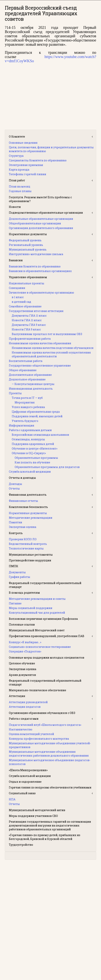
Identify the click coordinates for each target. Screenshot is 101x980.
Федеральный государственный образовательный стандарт (45, 585)
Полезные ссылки (22, 624)
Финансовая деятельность (28, 495)
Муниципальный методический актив (37, 810)
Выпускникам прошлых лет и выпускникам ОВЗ (47, 334)
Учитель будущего (25, 421)
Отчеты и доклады (22, 478)
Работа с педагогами (24, 719)
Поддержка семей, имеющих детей (37, 416)
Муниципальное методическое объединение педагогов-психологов (50, 762)
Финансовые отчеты (23, 501)
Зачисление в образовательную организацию (41, 293)
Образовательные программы (36, 458)
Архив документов (22, 675)
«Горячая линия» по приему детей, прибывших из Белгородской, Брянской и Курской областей (45, 837)
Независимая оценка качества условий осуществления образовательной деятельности (51, 354)
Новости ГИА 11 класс (27, 320)
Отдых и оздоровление (25, 782)
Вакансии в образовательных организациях (40, 271)
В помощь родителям (24, 593)
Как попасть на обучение (32, 462)
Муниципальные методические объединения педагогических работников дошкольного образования (49, 754)
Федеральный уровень (25, 240)
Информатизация (22, 425)
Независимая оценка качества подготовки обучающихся (53, 348)
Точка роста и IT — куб (27, 398)
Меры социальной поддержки (31, 608)
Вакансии (16, 260)
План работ (17, 180)
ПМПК (14, 566)
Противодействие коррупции (30, 560)
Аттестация (17, 696)
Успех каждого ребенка (28, 407)
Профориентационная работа (30, 339)
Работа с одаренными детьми (30, 430)
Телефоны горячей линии (28, 174)
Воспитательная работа (26, 361)
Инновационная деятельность (31, 389)
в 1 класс (18, 297)
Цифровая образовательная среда (36, 412)
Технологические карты (26, 548)
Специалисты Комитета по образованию (38, 160)
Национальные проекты (27, 283)
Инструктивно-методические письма (36, 254)
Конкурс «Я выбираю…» (25, 642)
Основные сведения (23, 143)
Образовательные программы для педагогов (47, 467)
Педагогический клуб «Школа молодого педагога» (45, 725)
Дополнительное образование (30, 375)
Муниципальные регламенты (31, 555)
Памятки (15, 522)
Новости (15, 207)
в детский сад (21, 302)
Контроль (16, 533)
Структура (16, 156)
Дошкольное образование (27, 379)
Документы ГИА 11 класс (29, 316)
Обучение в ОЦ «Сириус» (29, 453)
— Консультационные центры (33, 384)
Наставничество (21, 729)
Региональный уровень (26, 245)
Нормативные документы (28, 234)
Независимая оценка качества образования (40, 343)
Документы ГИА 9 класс (29, 325)
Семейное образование (25, 306)
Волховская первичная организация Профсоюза (43, 619)
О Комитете (17, 137)
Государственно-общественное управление (40, 366)
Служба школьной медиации (30, 472)
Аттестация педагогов (25, 707)
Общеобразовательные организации (35, 223)
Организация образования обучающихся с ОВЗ (42, 713)
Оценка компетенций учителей (31, 734)
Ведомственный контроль (28, 544)
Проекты (15, 393)
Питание (15, 603)
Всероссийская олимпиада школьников (40, 435)
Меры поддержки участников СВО (33, 816)
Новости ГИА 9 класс (26, 329)
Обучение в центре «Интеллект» (35, 449)
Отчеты (14, 488)
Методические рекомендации (31, 518)
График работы (20, 577)
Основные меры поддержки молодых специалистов (47, 658)
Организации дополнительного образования (41, 228)
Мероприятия (25, 402)
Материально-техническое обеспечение (38, 690)
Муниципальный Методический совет (37, 630)
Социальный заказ (22, 793)
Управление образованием (28, 277)
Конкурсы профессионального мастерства (39, 739)
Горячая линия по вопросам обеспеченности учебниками (50, 787)
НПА (12, 799)
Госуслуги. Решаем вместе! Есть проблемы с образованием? (40, 199)
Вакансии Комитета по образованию (35, 266)
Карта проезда (19, 170)
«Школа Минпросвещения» (28, 770)
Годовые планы (20, 191)
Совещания (17, 288)
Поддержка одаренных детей (33, 444)
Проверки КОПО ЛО (23, 539)
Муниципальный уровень (28, 249)
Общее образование (23, 370)
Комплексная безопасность (28, 507)
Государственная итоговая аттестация (36, 311)
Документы (17, 572)
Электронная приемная (26, 165)
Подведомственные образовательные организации (46, 213)
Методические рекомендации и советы (37, 599)
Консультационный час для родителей (37, 613)
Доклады (15, 484)
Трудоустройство (21, 845)
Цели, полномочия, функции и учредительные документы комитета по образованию (51, 149)
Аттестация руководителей (28, 702)
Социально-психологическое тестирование (40, 647)
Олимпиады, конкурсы (28, 439)
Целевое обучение (22, 663)
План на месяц (20, 186)
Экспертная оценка (23, 527)
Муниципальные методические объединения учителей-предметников (50, 745)
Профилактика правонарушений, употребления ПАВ (47, 636)
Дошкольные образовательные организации (41, 219)
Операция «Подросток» (25, 651)
